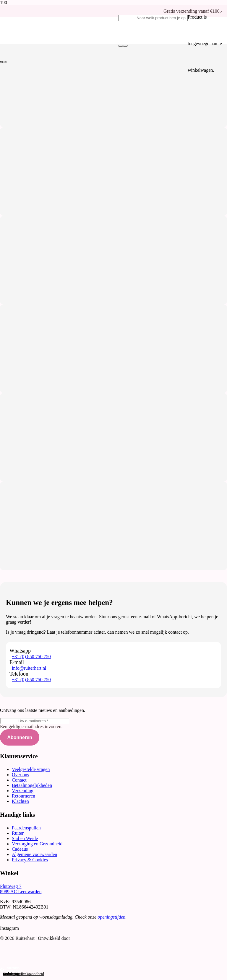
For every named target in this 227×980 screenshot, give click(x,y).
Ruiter (18, 833)
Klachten (20, 801)
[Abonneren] (20, 737)
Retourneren (23, 796)
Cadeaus (20, 849)
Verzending (23, 791)
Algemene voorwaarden (34, 854)
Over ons (20, 775)
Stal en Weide (25, 838)
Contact (19, 780)
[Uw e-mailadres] (35, 721)
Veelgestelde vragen (31, 769)
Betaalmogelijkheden (32, 785)
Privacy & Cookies (30, 860)
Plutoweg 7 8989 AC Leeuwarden (21, 889)
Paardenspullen (26, 828)
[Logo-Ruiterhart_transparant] (59, 78)
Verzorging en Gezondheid (37, 844)
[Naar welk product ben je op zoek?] (153, 18)
